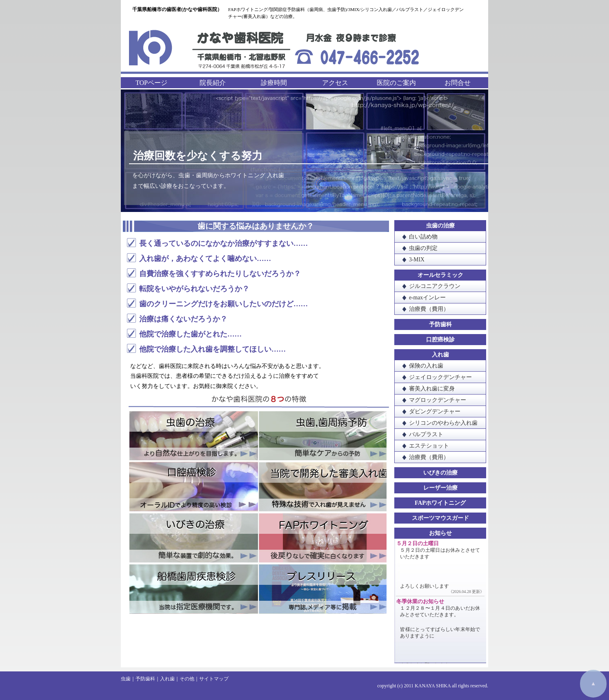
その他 (187, 679)
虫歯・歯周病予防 (322, 437)
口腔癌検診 (194, 487)
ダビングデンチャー (435, 411)
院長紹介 (213, 83)
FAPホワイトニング (322, 538)
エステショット (429, 446)
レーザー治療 (440, 488)
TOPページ (151, 83)
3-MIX (417, 260)
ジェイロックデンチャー (440, 377)
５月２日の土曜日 (418, 544)
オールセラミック (440, 275)
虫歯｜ (128, 679)
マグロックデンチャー (438, 400)
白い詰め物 (423, 237)
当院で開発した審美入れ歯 (322, 487)
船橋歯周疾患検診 (194, 589)
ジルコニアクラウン (435, 286)
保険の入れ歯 (426, 366)
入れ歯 (440, 354)
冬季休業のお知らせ (420, 602)
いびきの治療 (194, 538)
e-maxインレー (427, 298)
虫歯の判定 (423, 248)
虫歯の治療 (194, 437)
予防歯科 (440, 324)
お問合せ (458, 83)
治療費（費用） (429, 309)
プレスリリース (322, 589)
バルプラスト (426, 434)
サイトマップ (214, 679)
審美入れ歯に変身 (432, 389)
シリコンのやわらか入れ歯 (443, 423)
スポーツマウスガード (440, 518)
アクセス (335, 83)
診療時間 (274, 83)
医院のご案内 (396, 83)
